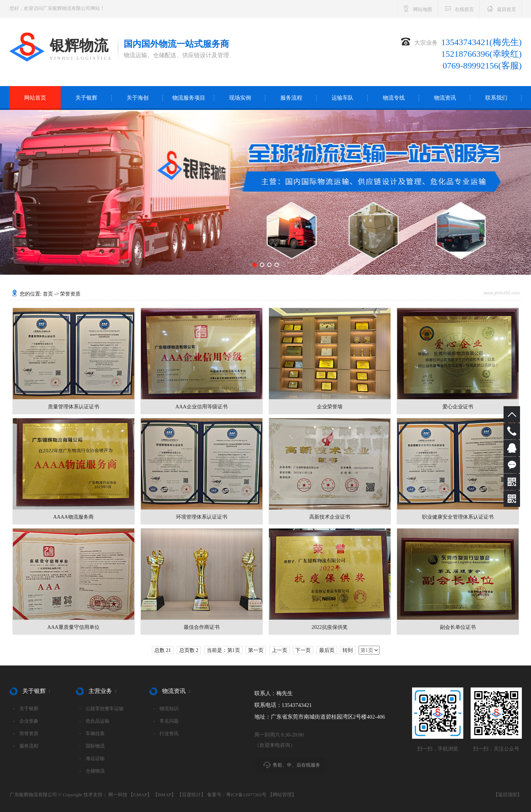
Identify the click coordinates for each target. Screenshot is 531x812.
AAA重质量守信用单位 (73, 627)
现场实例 (240, 98)
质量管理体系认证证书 (74, 407)
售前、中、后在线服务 (296, 765)
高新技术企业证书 (330, 517)
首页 (48, 294)
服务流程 (291, 98)
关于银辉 (86, 98)
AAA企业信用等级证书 (201, 407)
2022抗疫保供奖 (330, 627)
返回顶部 (508, 795)
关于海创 (138, 98)
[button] (255, 265)
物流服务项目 (189, 98)
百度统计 (191, 795)
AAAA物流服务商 (73, 517)
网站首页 (35, 98)
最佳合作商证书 (202, 627)
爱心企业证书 (458, 407)
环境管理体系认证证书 (202, 517)
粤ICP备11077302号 (246, 795)
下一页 (303, 650)
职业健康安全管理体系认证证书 (458, 517)
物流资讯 (445, 98)
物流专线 (394, 98)
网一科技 (118, 795)
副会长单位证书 (458, 627)
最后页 (327, 650)
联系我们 (496, 98)
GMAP (140, 795)
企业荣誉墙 (330, 407)
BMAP (164, 795)
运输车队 (343, 98)
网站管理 (282, 795)
